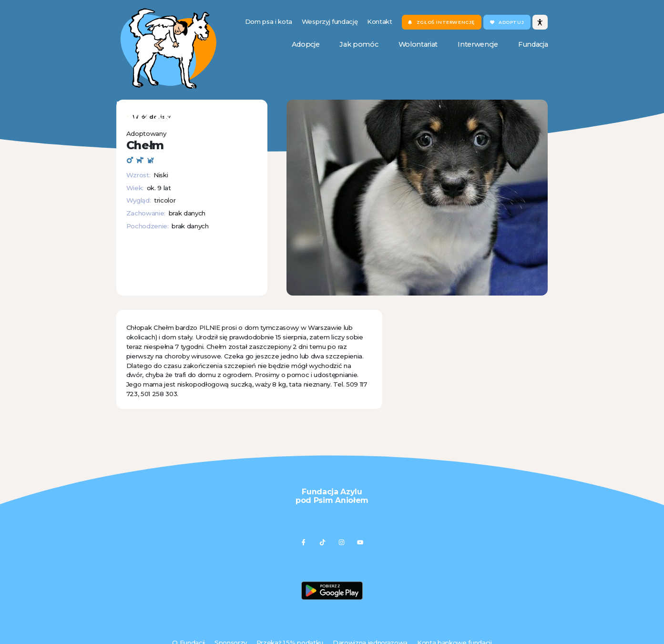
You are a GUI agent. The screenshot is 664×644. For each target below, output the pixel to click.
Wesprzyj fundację (330, 21)
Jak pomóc (359, 44)
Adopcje (306, 44)
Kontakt (380, 21)
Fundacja (533, 44)
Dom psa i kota (269, 21)
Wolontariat (418, 44)
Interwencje (478, 44)
